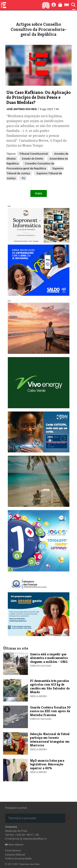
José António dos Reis (22, 109)
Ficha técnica (13, 851)
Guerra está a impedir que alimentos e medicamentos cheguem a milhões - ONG (49, 658)
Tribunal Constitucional (33, 154)
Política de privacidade (18, 858)
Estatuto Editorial (15, 855)
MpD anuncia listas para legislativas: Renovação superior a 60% (47, 764)
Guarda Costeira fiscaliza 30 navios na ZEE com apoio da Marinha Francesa (50, 711)
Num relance (14, 845)
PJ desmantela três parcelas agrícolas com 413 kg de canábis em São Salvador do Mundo (50, 686)
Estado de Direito (32, 159)
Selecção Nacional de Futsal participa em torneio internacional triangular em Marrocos (50, 740)
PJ (23, 178)
